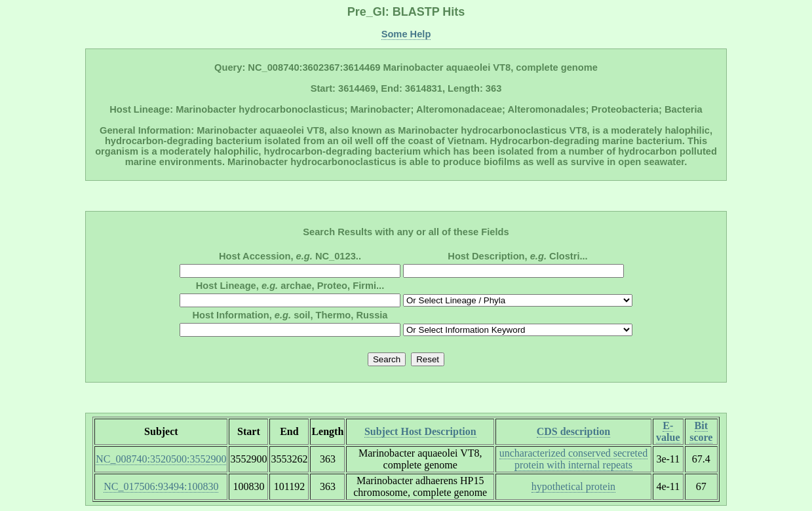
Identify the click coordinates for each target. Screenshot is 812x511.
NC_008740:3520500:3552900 (161, 459)
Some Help (406, 34)
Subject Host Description (420, 431)
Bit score (701, 431)
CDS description (573, 431)
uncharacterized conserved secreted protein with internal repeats (574, 459)
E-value (668, 431)
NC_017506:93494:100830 (161, 486)
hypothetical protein (573, 486)
